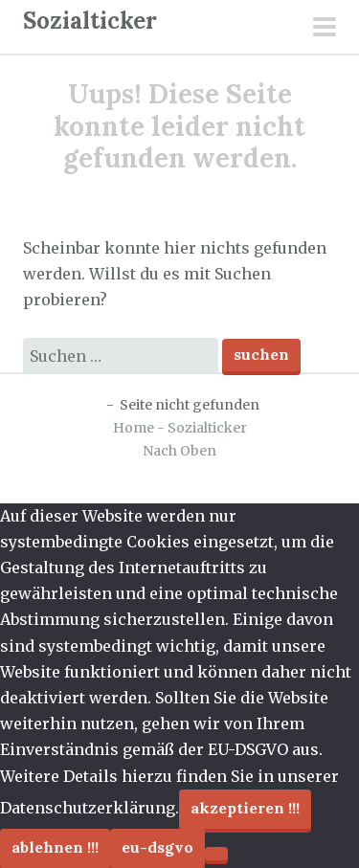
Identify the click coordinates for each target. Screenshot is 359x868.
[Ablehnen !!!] (216, 854)
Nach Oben (179, 451)
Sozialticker (90, 21)
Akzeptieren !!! (245, 808)
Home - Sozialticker (180, 428)
